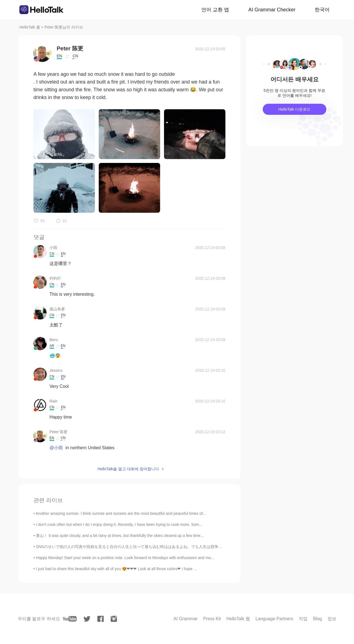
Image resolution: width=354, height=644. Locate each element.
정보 (332, 619)
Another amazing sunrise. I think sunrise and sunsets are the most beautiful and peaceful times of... (121, 513)
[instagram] (114, 619)
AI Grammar (185, 619)
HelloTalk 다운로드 (294, 109)
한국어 (322, 10)
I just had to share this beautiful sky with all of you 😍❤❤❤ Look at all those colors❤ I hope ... (116, 569)
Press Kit (212, 619)
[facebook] (101, 619)
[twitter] (87, 619)
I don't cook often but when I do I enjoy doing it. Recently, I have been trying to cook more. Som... (119, 524)
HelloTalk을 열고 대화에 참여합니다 (128, 469)
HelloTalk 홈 (30, 27)
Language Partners (274, 619)
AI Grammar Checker (272, 10)
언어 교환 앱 (215, 10)
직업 (303, 619)
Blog (317, 619)
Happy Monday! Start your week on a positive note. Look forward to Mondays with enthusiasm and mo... (125, 558)
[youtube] (70, 619)
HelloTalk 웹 (238, 619)
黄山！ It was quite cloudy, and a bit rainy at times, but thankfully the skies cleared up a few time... (120, 536)
